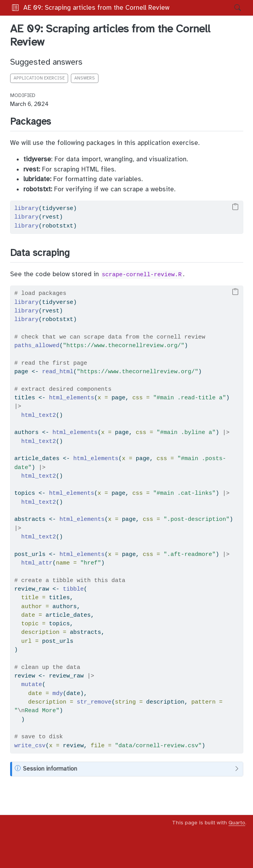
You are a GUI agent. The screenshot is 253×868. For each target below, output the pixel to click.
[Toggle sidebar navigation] (15, 8)
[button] (199, 8)
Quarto (237, 823)
